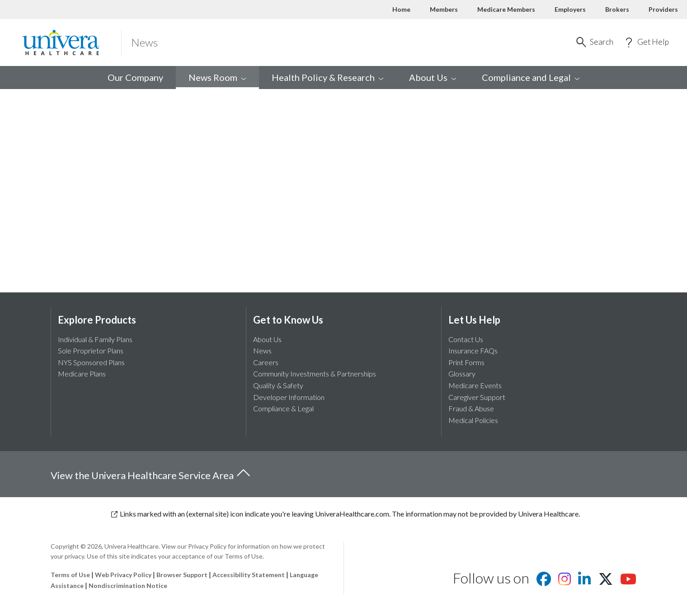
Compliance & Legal (283, 408)
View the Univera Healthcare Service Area (151, 473)
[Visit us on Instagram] (565, 581)
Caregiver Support (477, 397)
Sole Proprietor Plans (91, 350)
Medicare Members (506, 9)
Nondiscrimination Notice (128, 585)
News (262, 350)
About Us (267, 339)
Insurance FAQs (473, 350)
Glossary (462, 374)
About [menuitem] (433, 77)
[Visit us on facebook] (544, 581)
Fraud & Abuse (471, 408)
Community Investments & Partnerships (315, 374)
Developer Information (289, 397)
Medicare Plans (82, 374)
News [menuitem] (217, 77)
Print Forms (466, 362)
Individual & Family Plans (95, 339)
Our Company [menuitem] (135, 77)
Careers (266, 362)
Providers (663, 9)
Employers (570, 9)
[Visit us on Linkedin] (584, 581)
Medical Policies (473, 420)
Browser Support (182, 575)
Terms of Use (70, 575)
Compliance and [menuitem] (531, 77)
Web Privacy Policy (123, 575)
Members (444, 9)
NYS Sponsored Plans (91, 362)
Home (401, 9)
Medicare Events (475, 385)
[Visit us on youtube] (628, 581)
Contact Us (466, 339)
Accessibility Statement (249, 575)
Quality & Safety (278, 385)
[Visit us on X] (606, 581)
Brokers (617, 9)
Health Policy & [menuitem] (328, 77)
